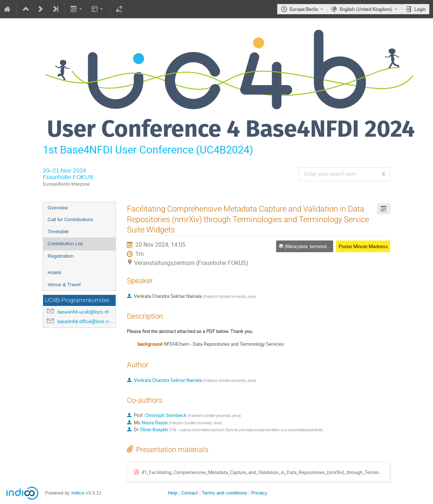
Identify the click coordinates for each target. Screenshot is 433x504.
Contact (190, 493)
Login (420, 9)
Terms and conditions (225, 493)
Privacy (259, 493)
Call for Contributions (70, 219)
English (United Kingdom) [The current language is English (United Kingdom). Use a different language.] (366, 9)
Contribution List (65, 244)
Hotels (54, 272)
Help (173, 493)
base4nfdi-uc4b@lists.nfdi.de (88, 312)
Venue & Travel (64, 285)
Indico (78, 493)
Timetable (58, 232)
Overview (58, 208)
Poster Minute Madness (363, 246)
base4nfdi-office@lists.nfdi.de (89, 321)
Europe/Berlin (304, 9)
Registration (61, 256)
